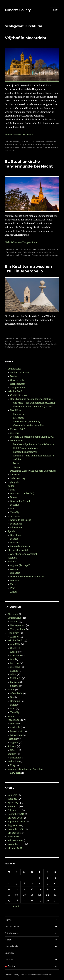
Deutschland (39, 249)
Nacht (17, 147)
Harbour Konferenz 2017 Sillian (27, 577)
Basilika (8, 144)
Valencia (12, 558)
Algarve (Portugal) (20, 565)
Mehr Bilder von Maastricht (20, 135)
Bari (12, 490)
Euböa (14, 652)
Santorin (15, 475)
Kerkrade (15, 727)
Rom (13, 509)
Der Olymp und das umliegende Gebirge (31, 399)
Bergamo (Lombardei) (22, 493)
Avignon (15, 569)
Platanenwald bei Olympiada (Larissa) (33, 406)
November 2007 (16, 844)
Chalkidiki (16, 648)
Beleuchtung (19, 144)
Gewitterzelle (17, 380)
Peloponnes (17, 441)
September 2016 (16, 822)
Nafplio (17, 459)
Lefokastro (19, 418)
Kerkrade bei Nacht (21, 520)
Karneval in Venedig (21, 501)
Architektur (29, 341)
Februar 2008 (15, 840)
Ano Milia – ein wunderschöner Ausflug (34, 403)
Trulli (7, 347)
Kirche (53, 144)
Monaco (15, 580)
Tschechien (14, 761)
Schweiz (12, 746)
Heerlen (15, 724)
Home (8, 920)
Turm (12, 347)
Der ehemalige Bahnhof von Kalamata (33, 444)
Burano (14, 497)
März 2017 (13, 806)
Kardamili (16, 656)
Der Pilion (16, 410)
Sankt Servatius (28, 147)
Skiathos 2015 (18, 478)
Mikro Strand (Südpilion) (26, 422)
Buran (14, 705)
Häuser (17, 344)
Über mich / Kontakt (19, 550)
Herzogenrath (18, 384)
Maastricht (39, 142)
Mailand (15, 505)
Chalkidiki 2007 (19, 395)
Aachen (14, 622)
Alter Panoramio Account (24, 554)
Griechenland (15, 391)
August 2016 (14, 825)
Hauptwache (44, 144)
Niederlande (50, 142)
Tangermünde (52, 249)
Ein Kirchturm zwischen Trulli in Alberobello (28, 269)
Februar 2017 (14, 810)
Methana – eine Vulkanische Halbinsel (34, 456)
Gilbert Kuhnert (12, 142)
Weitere (12, 561)
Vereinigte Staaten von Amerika (25, 769)
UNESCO (20, 347)
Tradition (41, 344)
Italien (46, 338)
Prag (13, 588)
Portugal (12, 739)
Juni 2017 (12, 795)
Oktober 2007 (15, 848)
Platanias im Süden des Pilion (29, 425)
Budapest (15, 573)
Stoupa (17, 467)
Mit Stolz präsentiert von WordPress (37, 975)
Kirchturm (9, 147)
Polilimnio (16, 678)
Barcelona (16, 535)
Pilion (13, 674)
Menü (55, 10)
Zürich (14, 592)
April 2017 (13, 803)
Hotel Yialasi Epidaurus (25, 448)
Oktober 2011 (15, 833)
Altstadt (19, 252)
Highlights (13, 482)
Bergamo (15, 701)
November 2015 (16, 829)
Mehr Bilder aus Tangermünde (21, 242)
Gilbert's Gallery (18, 10)
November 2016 (16, 814)
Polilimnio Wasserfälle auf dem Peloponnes (33, 471)
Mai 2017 (12, 799)
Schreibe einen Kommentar (46, 255)
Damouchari (20, 414)
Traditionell (51, 344)
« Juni (16, 906)
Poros (16, 463)
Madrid (14, 539)
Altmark (11, 252)
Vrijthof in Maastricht (26, 38)
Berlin (14, 376)
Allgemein (13, 614)
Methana (15, 667)
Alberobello (38, 338)
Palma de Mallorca (20, 546)
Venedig (15, 512)
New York (15, 773)
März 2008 (13, 837)
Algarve (14, 743)
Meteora (15, 433)
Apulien (19, 341)
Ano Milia (15, 644)
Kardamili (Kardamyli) (25, 452)
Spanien (12, 531)
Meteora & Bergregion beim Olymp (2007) (33, 437)
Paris (13, 584)
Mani (13, 659)
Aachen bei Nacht (20, 372)
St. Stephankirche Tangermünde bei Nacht (29, 164)
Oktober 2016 (15, 818)
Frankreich (13, 633)
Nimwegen (16, 527)
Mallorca (15, 543)
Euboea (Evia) (18, 429)
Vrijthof (39, 147)
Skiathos (15, 686)
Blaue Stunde (31, 144)
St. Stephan (26, 255)
